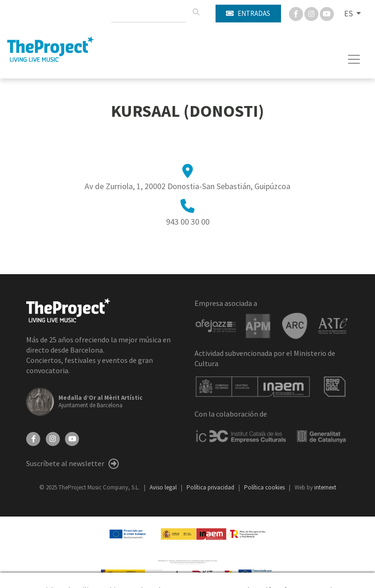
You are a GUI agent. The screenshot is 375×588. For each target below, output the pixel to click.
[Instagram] (312, 13)
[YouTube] (72, 438)
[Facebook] (297, 13)
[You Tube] (327, 13)
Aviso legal (164, 487)
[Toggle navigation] (354, 59)
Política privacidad (211, 487)
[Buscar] (196, 12)
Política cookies (265, 487)
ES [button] (349, 14)
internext (325, 487)
